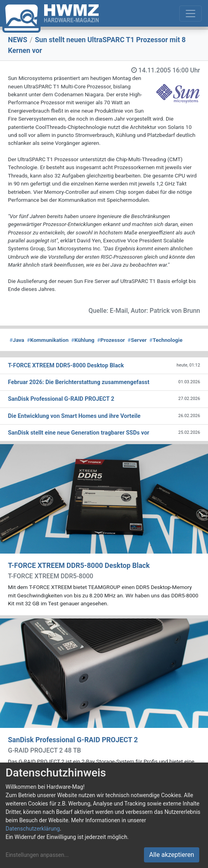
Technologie (166, 340)
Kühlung (83, 340)
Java (17, 340)
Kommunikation (48, 340)
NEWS (18, 40)
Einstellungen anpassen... (37, 855)
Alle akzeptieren (172, 855)
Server (137, 340)
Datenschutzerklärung (33, 829)
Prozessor (111, 340)
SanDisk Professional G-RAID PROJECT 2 (73, 740)
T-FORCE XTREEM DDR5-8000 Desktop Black (79, 566)
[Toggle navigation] (191, 14)
